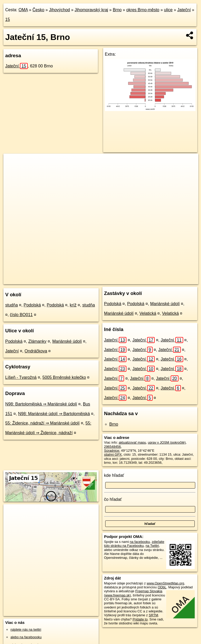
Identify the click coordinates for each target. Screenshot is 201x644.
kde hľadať (114, 475)
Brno (117, 10)
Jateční (184, 10)
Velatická (148, 313)
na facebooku (140, 542)
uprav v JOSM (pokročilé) (167, 442)
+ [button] (12, 163)
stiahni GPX (113, 454)
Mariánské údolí (67, 341)
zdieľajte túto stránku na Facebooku (134, 544)
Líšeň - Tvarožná (21, 377)
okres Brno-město (143, 10)
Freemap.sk (136, 280)
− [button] (12, 171)
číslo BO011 (21, 315)
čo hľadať (113, 499)
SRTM (153, 615)
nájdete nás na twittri (26, 630)
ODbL (162, 587)
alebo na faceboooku (26, 637)
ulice (168, 10)
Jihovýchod (59, 10)
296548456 (113, 447)
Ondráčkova (36, 351)
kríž (73, 305)
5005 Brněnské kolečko (64, 377)
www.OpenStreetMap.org (165, 583)
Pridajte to (140, 619)
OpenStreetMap (109, 280)
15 (8, 19)
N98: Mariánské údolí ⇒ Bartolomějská (54, 414)
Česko (38, 10)
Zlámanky (37, 341)
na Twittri (152, 546)
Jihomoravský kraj (91, 10)
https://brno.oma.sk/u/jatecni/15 (175, 280)
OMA (23, 10)
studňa (12, 305)
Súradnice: (112, 451)
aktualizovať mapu (132, 442)
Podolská (32, 305)
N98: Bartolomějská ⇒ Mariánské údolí (41, 404)
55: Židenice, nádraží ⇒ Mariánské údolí (42, 423)
